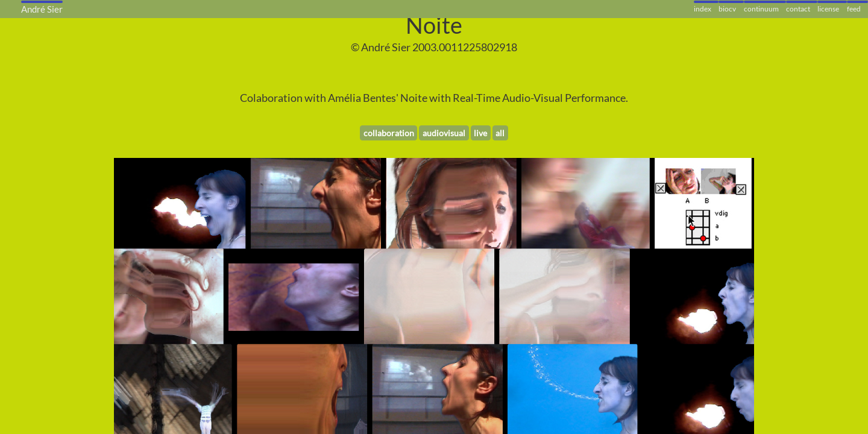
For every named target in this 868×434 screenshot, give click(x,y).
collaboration (389, 133)
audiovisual (444, 133)
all (500, 133)
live (480, 133)
